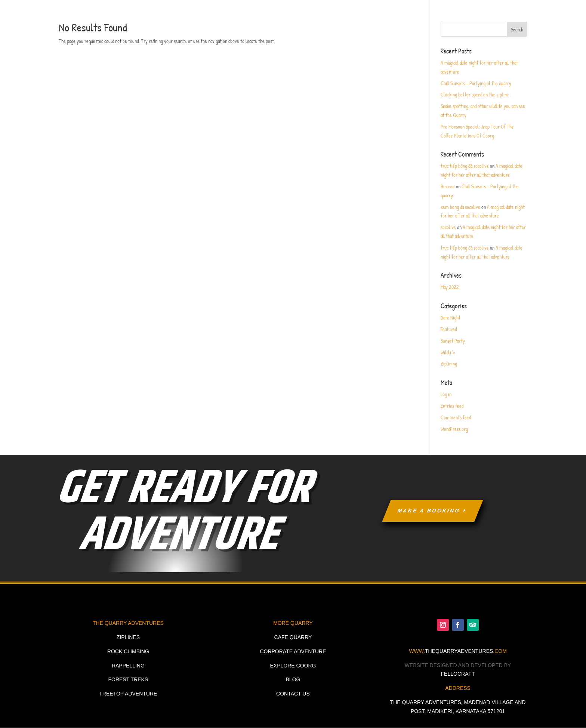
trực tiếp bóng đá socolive (465, 166)
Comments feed (456, 417)
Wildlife (448, 352)
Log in (446, 394)
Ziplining (449, 363)
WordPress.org (454, 429)
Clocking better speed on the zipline (475, 94)
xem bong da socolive (460, 207)
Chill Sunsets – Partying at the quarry (476, 83)
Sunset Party (453, 341)
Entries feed (452, 406)
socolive (448, 227)
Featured (449, 329)
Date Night (451, 317)
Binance (448, 186)
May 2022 (450, 287)
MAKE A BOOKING (429, 510)
